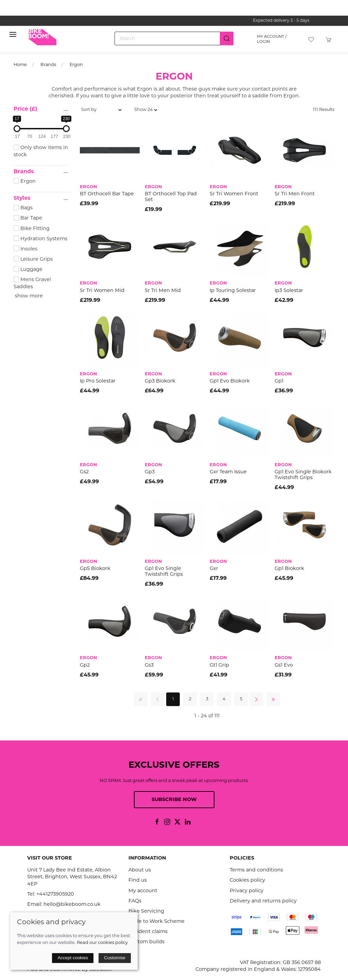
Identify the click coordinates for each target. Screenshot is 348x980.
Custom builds (146, 942)
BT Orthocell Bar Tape (107, 194)
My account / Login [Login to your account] (272, 39)
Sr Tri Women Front (234, 194)
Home (20, 65)
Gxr (214, 569)
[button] (13, 36)
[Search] (174, 38)
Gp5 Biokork (95, 569)
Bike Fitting (32, 229)
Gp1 (279, 381)
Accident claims (148, 932)
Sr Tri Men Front (295, 194)
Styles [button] (22, 198)
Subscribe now (174, 800)
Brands (48, 65)
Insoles (25, 249)
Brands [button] (24, 172)
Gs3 (149, 665)
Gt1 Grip (219, 665)
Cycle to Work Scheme (156, 922)
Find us (138, 880)
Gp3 (150, 472)
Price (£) (25, 109)
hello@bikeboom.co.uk (72, 905)
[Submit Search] (227, 38)
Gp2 (85, 665)
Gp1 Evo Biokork (230, 381)
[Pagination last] (273, 699)
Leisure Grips (33, 259)
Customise (115, 958)
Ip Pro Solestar (98, 381)
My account (143, 891)
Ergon (76, 65)
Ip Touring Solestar (233, 291)
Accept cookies (73, 958)
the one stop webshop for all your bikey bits (174, 21)
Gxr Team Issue (228, 472)
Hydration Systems (40, 239)
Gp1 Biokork (289, 569)
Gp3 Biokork (160, 381)
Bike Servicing (146, 911)
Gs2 (84, 472)
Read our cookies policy (102, 943)
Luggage (28, 270)
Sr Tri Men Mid (163, 291)
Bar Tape (28, 218)
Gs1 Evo (284, 665)
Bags (23, 208)
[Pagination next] (256, 699)
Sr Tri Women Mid (102, 291)
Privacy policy (247, 891)
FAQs (135, 901)
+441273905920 (55, 894)
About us (140, 870)
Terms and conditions (256, 870)
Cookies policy (247, 880)
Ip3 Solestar (289, 291)
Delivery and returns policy (263, 901)
